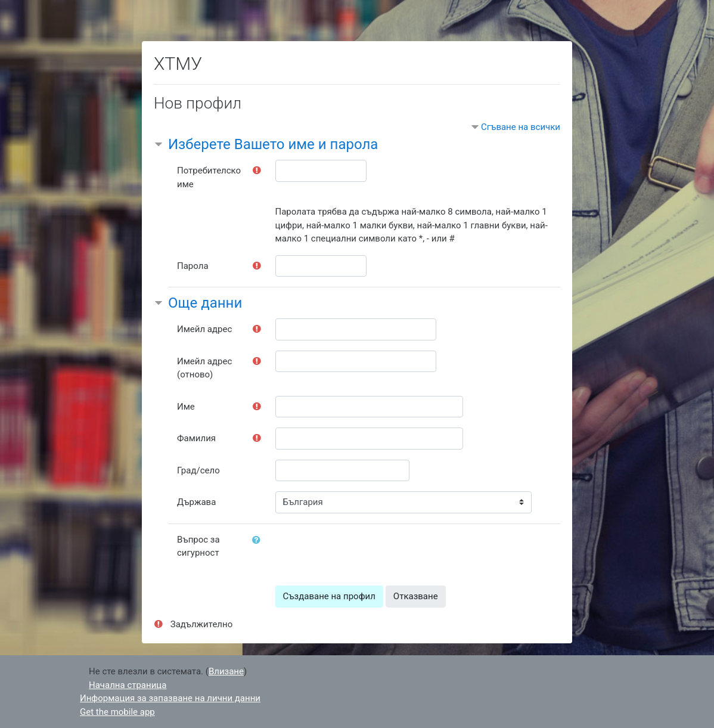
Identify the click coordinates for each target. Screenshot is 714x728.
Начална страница (128, 685)
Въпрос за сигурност (198, 546)
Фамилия (196, 438)
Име (186, 407)
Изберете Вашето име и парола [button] (273, 144)
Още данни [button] (205, 303)
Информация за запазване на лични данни (170, 698)
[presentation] (366, 552)
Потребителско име (209, 177)
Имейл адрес (204, 329)
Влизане (226, 671)
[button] (259, 540)
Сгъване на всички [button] (521, 127)
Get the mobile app (117, 712)
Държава (196, 502)
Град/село (198, 470)
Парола (193, 266)
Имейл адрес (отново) (204, 368)
